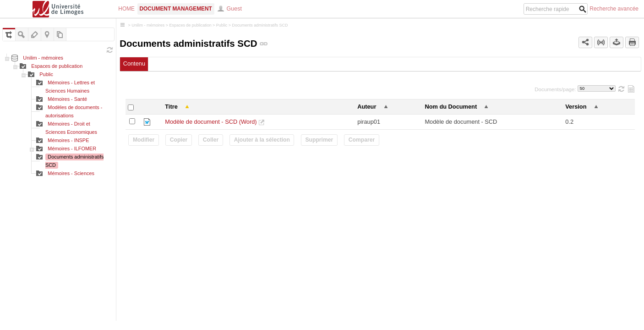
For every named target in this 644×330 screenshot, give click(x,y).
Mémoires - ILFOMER (72, 148)
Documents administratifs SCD (260, 25)
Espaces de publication (57, 66)
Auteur (367, 107)
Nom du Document (451, 107)
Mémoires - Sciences (71, 173)
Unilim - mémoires (43, 58)
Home (126, 9)
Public (46, 74)
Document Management (176, 9)
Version (576, 107)
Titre (171, 107)
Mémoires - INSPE (68, 140)
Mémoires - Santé (67, 99)
